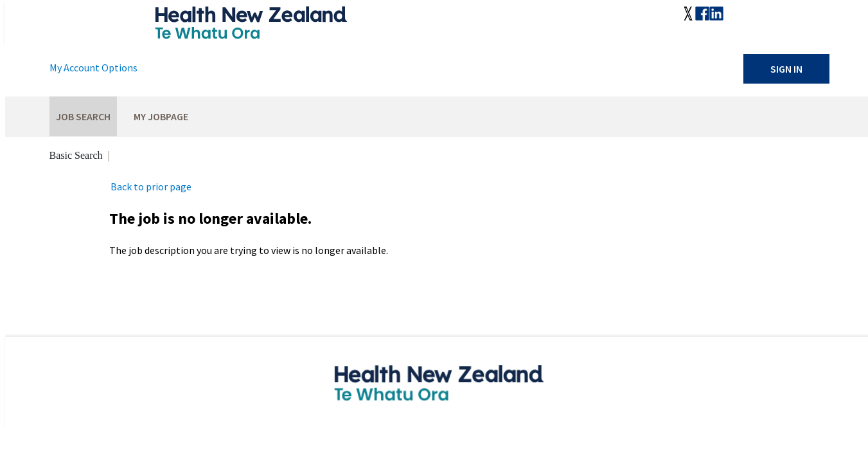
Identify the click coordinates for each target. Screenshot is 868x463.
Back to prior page (151, 186)
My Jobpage (161, 116)
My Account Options (93, 68)
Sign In (786, 69)
